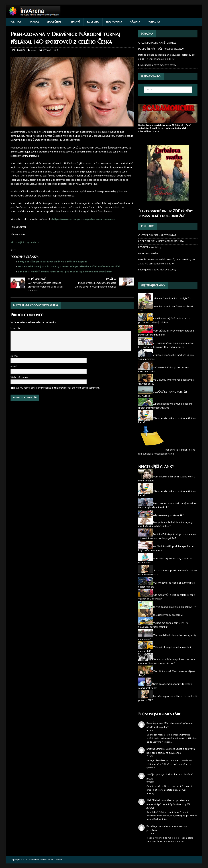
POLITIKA (15, 22)
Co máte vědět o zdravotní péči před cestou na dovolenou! (171, 751)
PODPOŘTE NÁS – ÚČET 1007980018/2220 (161, 49)
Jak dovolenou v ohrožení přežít (169, 777)
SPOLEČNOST (55, 22)
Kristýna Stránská (156, 749)
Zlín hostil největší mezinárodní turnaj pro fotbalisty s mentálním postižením (65, 272)
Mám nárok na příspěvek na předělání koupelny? (170, 725)
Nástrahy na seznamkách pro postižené (168, 828)
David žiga (152, 826)
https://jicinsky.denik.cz (25, 242)
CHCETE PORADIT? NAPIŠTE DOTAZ (157, 43)
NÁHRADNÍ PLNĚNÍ (148, 254)
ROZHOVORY (114, 22)
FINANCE (34, 22)
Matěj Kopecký (155, 775)
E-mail (14, 367)
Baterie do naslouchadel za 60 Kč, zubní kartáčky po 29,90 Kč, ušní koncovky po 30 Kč (167, 57)
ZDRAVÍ (75, 22)
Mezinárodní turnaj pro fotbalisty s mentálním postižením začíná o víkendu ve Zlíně (69, 267)
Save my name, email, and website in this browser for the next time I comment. (57, 388)
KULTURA (93, 22)
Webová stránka (19, 377)
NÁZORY (135, 22)
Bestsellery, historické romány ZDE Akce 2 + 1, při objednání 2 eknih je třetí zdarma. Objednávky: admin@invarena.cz (165, 128)
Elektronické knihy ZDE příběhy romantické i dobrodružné (166, 213)
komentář (16, 328)
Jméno (14, 356)
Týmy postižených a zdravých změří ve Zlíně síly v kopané (53, 262)
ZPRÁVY (47, 50)
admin (34, 50)
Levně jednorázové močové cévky (157, 65)
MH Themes (57, 860)
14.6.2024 (21, 50)
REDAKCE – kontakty (150, 247)
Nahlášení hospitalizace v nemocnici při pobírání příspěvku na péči (168, 802)
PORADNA (154, 22)
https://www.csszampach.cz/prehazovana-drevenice (84, 219)
